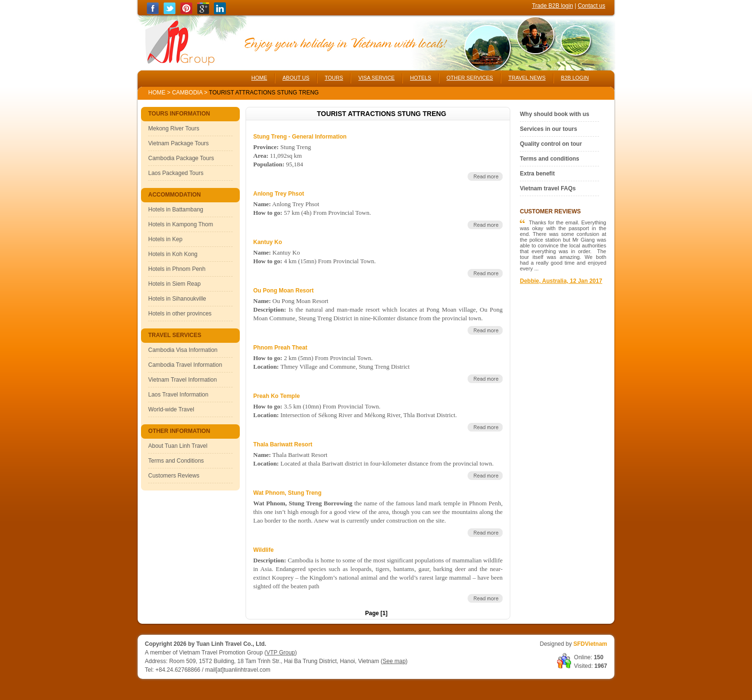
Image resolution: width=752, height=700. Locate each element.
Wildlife (264, 550)
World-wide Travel (171, 409)
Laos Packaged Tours (176, 173)
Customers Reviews (174, 476)
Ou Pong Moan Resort (283, 291)
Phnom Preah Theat (280, 348)
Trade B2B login (552, 6)
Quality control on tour (551, 144)
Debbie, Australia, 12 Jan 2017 (561, 281)
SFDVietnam (590, 644)
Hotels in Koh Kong (173, 254)
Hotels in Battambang (176, 210)
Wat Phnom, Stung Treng (287, 493)
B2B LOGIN (575, 78)
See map (394, 661)
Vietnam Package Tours (178, 143)
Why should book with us (555, 114)
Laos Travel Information (178, 395)
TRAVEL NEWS (527, 78)
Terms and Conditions (176, 461)
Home (157, 93)
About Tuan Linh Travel (178, 446)
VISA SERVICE (376, 78)
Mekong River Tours (174, 128)
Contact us (592, 6)
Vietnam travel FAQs (548, 188)
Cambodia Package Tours (181, 158)
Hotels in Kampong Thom (181, 224)
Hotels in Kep (165, 239)
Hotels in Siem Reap (174, 284)
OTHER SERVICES (470, 78)
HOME (259, 78)
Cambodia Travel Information (185, 365)
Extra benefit (537, 174)
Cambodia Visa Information (183, 350)
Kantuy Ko (268, 242)
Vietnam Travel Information (182, 380)
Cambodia (187, 93)
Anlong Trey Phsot (279, 194)
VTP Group (281, 653)
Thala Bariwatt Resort (283, 444)
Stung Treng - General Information (300, 137)
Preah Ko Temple (276, 396)
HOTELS (421, 78)
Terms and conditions (550, 159)
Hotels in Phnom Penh (177, 269)
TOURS (334, 78)
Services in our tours (548, 129)
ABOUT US (296, 78)
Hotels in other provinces (180, 314)
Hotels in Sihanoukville (177, 299)
